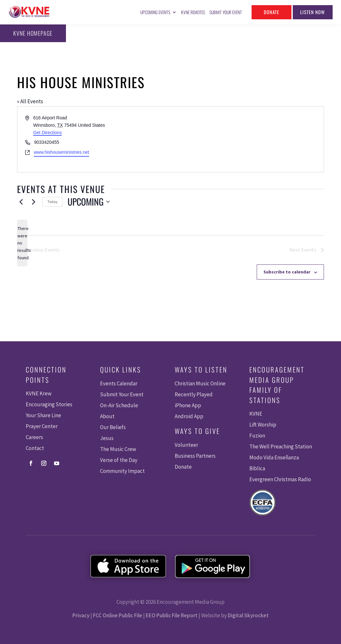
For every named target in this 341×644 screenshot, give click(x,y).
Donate (271, 12)
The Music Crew (118, 449)
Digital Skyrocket (248, 615)
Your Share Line (43, 415)
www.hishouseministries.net (61, 152)
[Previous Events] (21, 202)
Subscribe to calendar (287, 272)
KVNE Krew (39, 393)
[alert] (22, 243)
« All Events (30, 101)
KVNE (256, 414)
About (107, 416)
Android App (189, 416)
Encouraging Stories (49, 404)
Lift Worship (263, 425)
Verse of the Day (119, 460)
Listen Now (313, 12)
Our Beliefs (113, 427)
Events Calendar (119, 383)
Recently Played (194, 394)
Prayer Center (42, 426)
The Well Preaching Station (281, 446)
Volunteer (186, 445)
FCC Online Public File (118, 615)
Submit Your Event (226, 12)
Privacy (81, 615)
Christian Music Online (200, 383)
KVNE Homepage (31, 33)
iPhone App (188, 405)
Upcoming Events (155, 12)
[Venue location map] (247, 139)
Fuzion (257, 436)
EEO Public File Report (172, 615)
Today (52, 202)
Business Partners (195, 456)
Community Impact (122, 471)
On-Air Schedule (119, 405)
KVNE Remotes (193, 12)
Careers (34, 437)
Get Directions (47, 133)
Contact (35, 448)
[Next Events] (33, 202)
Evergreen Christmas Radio (280, 479)
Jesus (107, 438)
